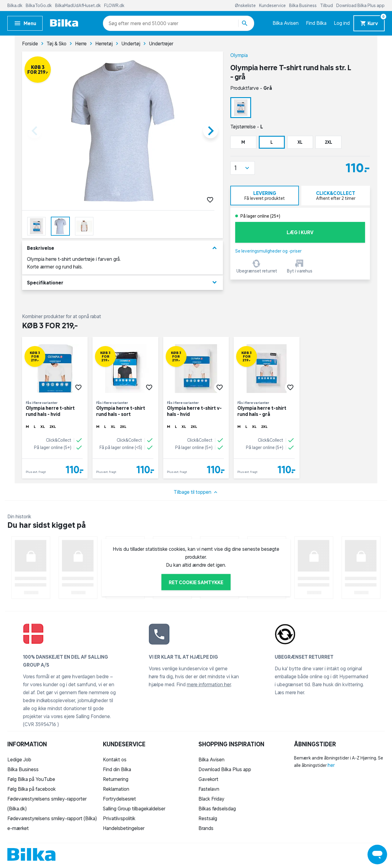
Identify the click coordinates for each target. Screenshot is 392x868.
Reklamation (116, 789)
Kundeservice (273, 6)
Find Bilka (316, 23)
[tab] (265, 196)
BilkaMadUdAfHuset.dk (78, 6)
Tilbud (327, 6)
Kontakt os (115, 759)
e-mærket (18, 828)
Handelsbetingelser (124, 828)
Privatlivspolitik (119, 818)
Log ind (342, 23)
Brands (206, 828)
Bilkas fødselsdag (217, 809)
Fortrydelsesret (119, 799)
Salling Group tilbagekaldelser (134, 809)
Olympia (239, 55)
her (331, 765)
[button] (243, 168)
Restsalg (208, 818)
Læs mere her (289, 692)
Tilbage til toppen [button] (196, 492)
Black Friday (211, 799)
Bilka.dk (15, 6)
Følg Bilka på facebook (32, 789)
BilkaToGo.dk (39, 6)
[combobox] (120, 23)
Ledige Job (19, 759)
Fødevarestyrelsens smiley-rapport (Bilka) (52, 818)
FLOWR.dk (114, 6)
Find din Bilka (117, 769)
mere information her (209, 684)
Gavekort (208, 779)
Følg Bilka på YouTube (31, 779)
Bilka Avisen (286, 23)
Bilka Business (303, 6)
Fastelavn (209, 789)
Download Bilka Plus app (360, 6)
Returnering (116, 779)
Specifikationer (123, 282)
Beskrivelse (123, 248)
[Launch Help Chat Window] (377, 855)
